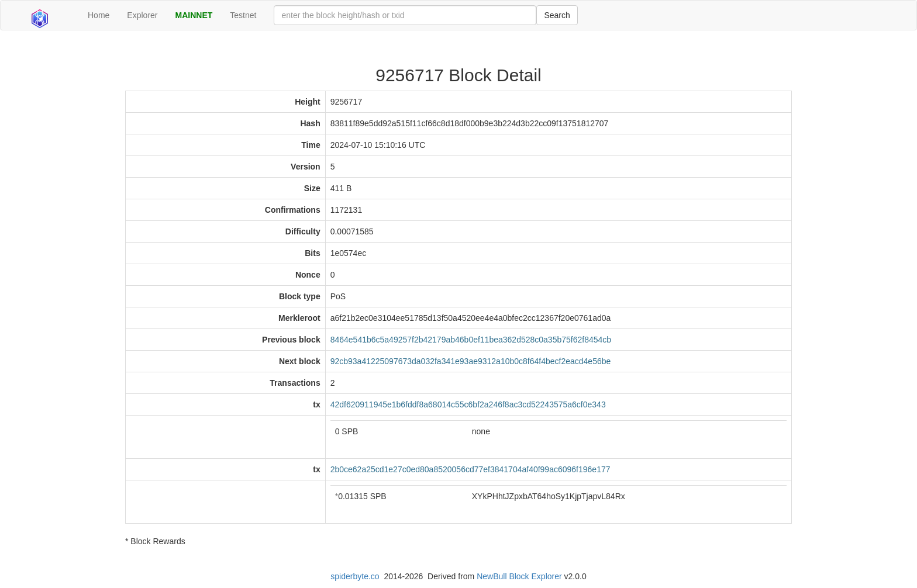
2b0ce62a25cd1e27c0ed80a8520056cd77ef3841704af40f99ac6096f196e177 (470, 469)
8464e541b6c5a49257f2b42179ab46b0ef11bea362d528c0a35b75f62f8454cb (471, 340)
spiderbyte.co (355, 576)
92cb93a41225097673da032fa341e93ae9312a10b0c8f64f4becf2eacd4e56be (471, 361)
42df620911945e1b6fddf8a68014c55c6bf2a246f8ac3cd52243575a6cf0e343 (468, 404)
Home (99, 15)
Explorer (142, 15)
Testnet (243, 15)
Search (557, 15)
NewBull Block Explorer (519, 576)
